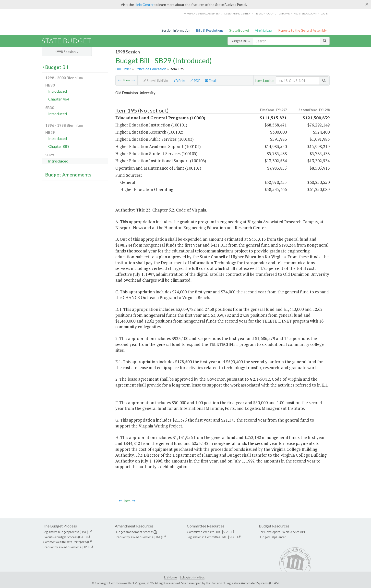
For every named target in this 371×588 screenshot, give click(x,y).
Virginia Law (264, 30)
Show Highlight (156, 81)
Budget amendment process (134, 532)
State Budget (239, 30)
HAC (218, 532)
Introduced (58, 91)
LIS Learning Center (237, 13)
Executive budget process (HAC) (65, 537)
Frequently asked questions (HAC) (138, 537)
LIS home (284, 13)
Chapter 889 (59, 146)
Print (180, 81)
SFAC (227, 532)
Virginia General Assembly (202, 13)
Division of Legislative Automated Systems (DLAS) (245, 583)
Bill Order (123, 69)
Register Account (305, 13)
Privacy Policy (264, 13)
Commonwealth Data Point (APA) (65, 542)
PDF (195, 81)
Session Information (176, 30)
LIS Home (170, 577)
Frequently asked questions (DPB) (66, 547)
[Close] (367, 4)
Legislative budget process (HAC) (66, 532)
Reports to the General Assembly (302, 30)
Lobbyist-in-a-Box (192, 577)
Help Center (144, 5)
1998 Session (67, 52)
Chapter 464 (59, 99)
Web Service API (294, 532)
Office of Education (150, 69)
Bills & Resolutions (210, 30)
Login (324, 13)
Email (211, 81)
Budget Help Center (272, 537)
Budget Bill (240, 41)
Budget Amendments (68, 175)
